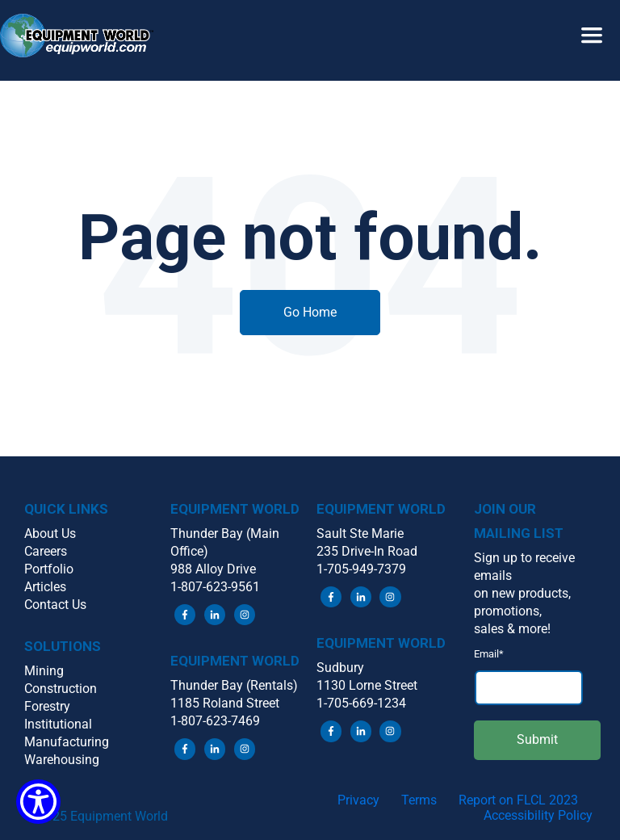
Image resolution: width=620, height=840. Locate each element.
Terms (419, 800)
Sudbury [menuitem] (340, 668)
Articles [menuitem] (45, 587)
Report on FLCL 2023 (518, 800)
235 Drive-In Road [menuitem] (367, 551)
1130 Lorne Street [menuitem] (367, 685)
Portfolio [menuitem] (49, 569)
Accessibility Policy (538, 815)
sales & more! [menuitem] (512, 629)
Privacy (358, 800)
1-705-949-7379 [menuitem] (361, 569)
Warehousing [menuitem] (62, 760)
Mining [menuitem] (44, 671)
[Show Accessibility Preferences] (38, 802)
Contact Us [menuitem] (55, 605)
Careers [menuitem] (46, 551)
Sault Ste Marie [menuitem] (360, 533)
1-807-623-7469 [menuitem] (215, 721)
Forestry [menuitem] (47, 706)
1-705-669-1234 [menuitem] (361, 703)
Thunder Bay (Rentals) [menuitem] (234, 685)
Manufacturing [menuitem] (67, 742)
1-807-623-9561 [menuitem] (215, 587)
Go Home (310, 312)
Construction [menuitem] (61, 689)
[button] (310, 21)
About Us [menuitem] (50, 533)
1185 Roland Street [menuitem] (225, 703)
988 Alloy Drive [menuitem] (213, 569)
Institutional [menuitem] (58, 724)
